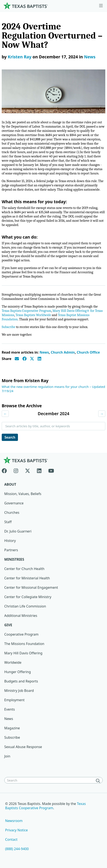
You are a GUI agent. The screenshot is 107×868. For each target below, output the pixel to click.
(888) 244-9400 (17, 849)
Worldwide (13, 662)
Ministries (14, 559)
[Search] (99, 781)
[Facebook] (6, 470)
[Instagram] (16, 470)
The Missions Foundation (24, 644)
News (90, 57)
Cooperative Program (21, 634)
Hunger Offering (18, 672)
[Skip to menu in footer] (101, 6)
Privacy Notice (16, 830)
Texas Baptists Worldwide (33, 315)
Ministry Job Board (19, 691)
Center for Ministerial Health (27, 578)
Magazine (12, 728)
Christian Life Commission (25, 606)
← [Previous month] (5, 414)
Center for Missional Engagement (31, 587)
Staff (8, 522)
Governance (14, 503)
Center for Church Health (24, 569)
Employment (14, 700)
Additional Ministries (21, 616)
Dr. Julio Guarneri (18, 531)
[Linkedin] (39, 470)
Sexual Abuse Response (23, 747)
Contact (11, 839)
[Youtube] (51, 470)
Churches (12, 512)
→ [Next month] (102, 414)
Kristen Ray (20, 57)
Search (10, 437)
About (10, 484)
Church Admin (63, 352)
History (10, 541)
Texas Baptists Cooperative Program (26, 311)
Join (7, 756)
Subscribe (8, 327)
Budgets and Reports (21, 681)
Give (8, 625)
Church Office (88, 352)
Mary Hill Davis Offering (23, 653)
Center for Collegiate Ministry (28, 597)
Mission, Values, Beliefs (23, 494)
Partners (11, 550)
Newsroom (14, 821)
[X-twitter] (28, 470)
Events (10, 709)
